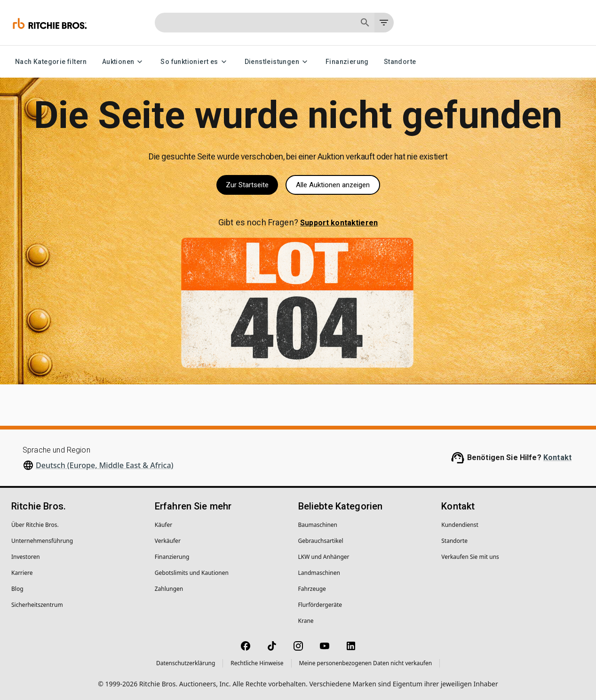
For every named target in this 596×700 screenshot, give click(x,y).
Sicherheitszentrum (37, 605)
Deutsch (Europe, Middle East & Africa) (105, 465)
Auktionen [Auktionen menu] (124, 62)
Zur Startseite (247, 185)
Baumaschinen (318, 525)
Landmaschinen (319, 573)
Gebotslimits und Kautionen (192, 573)
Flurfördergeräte (320, 605)
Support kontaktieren (339, 223)
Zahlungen (169, 589)
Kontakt (557, 457)
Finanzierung (347, 62)
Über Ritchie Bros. (35, 525)
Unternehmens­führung (42, 541)
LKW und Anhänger (324, 557)
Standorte (400, 62)
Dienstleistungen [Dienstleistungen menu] (278, 62)
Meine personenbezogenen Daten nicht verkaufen (366, 663)
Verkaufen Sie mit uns (470, 557)
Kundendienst (460, 525)
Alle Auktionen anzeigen (333, 185)
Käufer (163, 525)
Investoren (26, 557)
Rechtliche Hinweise (257, 663)
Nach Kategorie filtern (51, 62)
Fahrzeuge (312, 589)
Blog (17, 589)
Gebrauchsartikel (321, 541)
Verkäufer (168, 541)
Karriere (22, 573)
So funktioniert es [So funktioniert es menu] (195, 62)
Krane (306, 621)
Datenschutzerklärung (186, 663)
